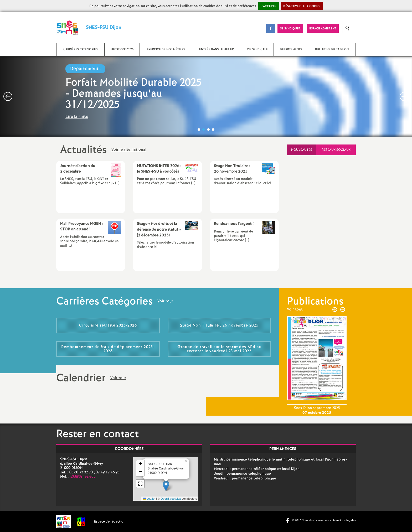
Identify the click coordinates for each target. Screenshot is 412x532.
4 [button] (213, 130)
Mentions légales (344, 520)
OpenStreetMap (171, 499)
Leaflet (149, 499)
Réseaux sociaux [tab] (336, 150)
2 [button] (204, 130)
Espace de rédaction (110, 522)
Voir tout (165, 302)
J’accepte (269, 6)
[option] (206, 97)
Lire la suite (77, 117)
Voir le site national (129, 150)
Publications (315, 302)
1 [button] (199, 130)
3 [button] (208, 130)
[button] (166, 486)
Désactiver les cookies (302, 6)
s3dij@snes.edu (83, 477)
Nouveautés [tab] (302, 150)
